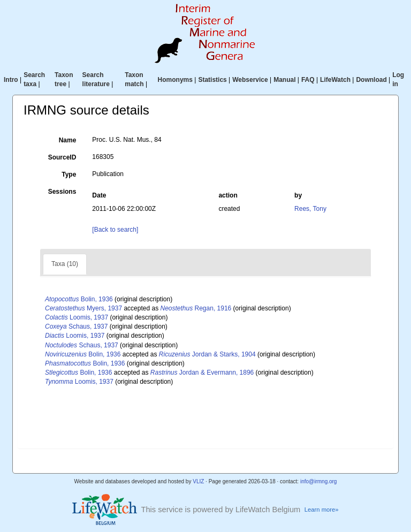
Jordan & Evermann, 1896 (202, 373)
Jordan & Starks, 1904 (207, 354)
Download (371, 80)
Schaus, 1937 (76, 326)
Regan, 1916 (196, 308)
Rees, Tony (310, 209)
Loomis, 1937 (77, 317)
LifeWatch (335, 80)
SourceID (62, 157)
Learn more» (322, 510)
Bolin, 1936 (79, 299)
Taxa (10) (65, 264)
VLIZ (198, 481)
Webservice (250, 80)
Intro (11, 80)
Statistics (212, 80)
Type (69, 174)
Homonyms (175, 80)
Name (68, 140)
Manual (284, 80)
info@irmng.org (319, 481)
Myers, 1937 (83, 308)
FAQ (308, 80)
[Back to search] (115, 230)
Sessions (62, 192)
